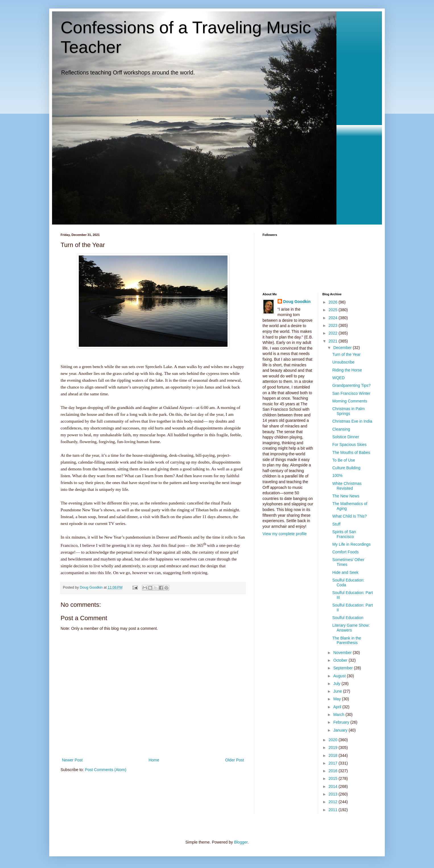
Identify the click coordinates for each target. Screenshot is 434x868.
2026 (333, 302)
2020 (333, 740)
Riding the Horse (347, 370)
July (337, 684)
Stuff (336, 524)
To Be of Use (344, 460)
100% (337, 475)
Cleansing (341, 429)
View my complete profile (285, 534)
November (343, 653)
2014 (333, 786)
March (339, 715)
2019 (333, 747)
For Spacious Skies (349, 445)
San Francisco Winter (351, 393)
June (338, 691)
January (341, 730)
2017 (333, 763)
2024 (333, 318)
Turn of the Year (346, 354)
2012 (333, 802)
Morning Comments (350, 401)
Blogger (241, 842)
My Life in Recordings (351, 544)
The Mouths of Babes (351, 452)
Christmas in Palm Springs (348, 411)
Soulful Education (348, 618)
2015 (333, 778)
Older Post (235, 760)
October (341, 660)
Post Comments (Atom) (106, 770)
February (342, 722)
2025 (333, 310)
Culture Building (346, 468)
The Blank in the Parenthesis (347, 640)
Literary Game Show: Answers (351, 628)
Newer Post (72, 760)
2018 (333, 755)
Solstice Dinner (346, 437)
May (338, 699)
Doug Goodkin (297, 302)
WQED (338, 378)
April (338, 707)
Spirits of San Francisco (344, 534)
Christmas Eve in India (352, 421)
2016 (333, 771)
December (343, 348)
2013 (333, 794)
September (344, 668)
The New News (346, 496)
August (340, 676)
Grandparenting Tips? (351, 385)
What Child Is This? (349, 516)
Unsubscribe (343, 362)
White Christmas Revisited (347, 486)
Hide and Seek (345, 572)
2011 (333, 810)
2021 (333, 341)
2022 (333, 333)
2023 (333, 325)
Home (154, 760)
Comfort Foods (345, 552)
